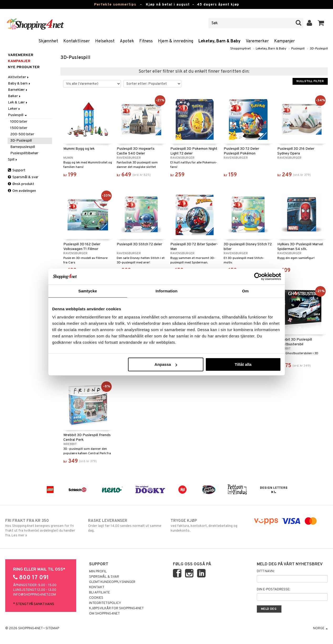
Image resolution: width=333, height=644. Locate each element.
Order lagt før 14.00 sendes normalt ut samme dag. (125, 526)
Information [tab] (167, 291)
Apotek (127, 41)
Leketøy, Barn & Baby (219, 41)
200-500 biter (22, 134)
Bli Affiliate (99, 593)
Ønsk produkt (21, 184)
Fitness (146, 41)
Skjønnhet (48, 41)
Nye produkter (24, 67)
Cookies (96, 598)
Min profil (98, 572)
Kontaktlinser (77, 41)
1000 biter (19, 122)
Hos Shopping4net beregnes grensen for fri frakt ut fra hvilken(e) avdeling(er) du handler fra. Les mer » (42, 528)
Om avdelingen (22, 191)
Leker (14, 109)
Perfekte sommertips (115, 5)
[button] (321, 23)
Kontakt (97, 587)
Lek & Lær (18, 103)
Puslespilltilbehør (24, 153)
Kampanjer (285, 41)
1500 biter (19, 128)
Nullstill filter (310, 81)
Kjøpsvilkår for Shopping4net (116, 608)
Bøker (15, 96)
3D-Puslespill (319, 49)
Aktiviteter (19, 77)
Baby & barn (19, 84)
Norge (320, 628)
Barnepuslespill (23, 147)
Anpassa (166, 364)
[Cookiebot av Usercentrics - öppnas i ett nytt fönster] (258, 276)
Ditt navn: (266, 571)
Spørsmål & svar (23, 177)
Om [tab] (245, 291)
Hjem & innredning (176, 41)
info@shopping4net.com (35, 595)
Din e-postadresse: (273, 590)
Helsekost (105, 41)
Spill (13, 160)
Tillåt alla (243, 364)
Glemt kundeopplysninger (112, 582)
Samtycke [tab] (88, 291)
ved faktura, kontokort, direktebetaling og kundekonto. (208, 526)
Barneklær (18, 90)
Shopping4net (240, 49)
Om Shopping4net (104, 614)
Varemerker (257, 41)
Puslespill (298, 49)
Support (17, 170)
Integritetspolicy (105, 603)
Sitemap (52, 628)
